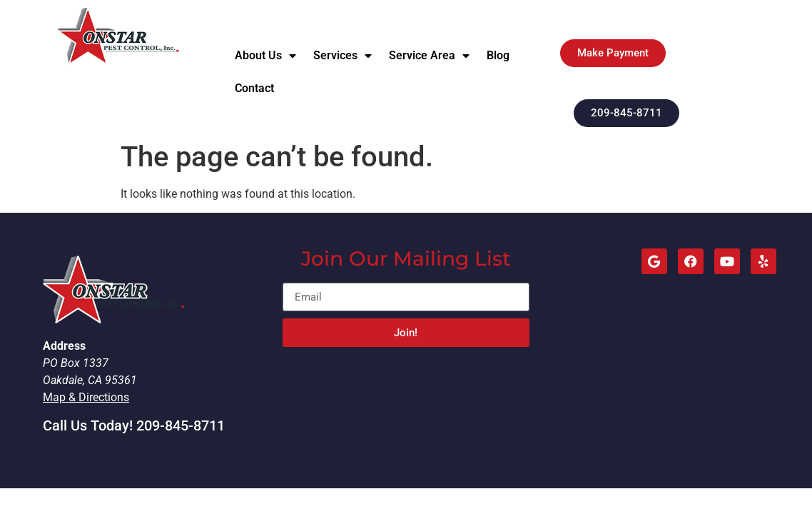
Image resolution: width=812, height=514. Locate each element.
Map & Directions (86, 397)
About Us (265, 56)
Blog (498, 55)
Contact (254, 88)
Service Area (429, 56)
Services (342, 56)
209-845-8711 (181, 425)
